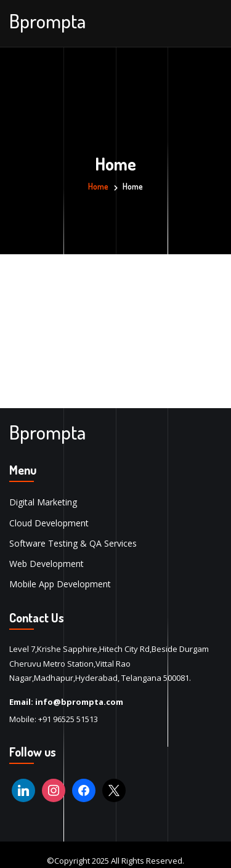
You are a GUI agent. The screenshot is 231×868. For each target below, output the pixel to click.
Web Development (47, 564)
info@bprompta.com (79, 702)
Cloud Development (49, 523)
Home (98, 186)
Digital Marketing (43, 502)
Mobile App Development (60, 584)
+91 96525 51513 (68, 719)
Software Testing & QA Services (73, 543)
